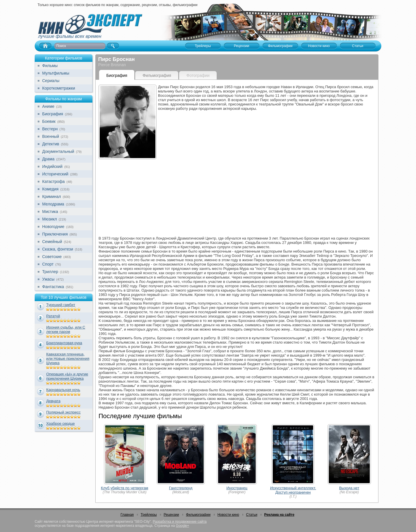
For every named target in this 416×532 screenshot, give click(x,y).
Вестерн (50, 129)
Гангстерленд (181, 488)
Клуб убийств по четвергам (125, 488)
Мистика (50, 212)
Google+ (183, 526)
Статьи (252, 515)
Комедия (50, 189)
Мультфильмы (56, 73)
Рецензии (171, 515)
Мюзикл (50, 219)
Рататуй (53, 316)
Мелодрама (53, 204)
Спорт (48, 264)
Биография (53, 114)
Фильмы (50, 66)
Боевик (49, 121)
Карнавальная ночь (63, 390)
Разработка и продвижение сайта (180, 522)
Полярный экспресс (63, 412)
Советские (52, 257)
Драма (48, 159)
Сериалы (51, 81)
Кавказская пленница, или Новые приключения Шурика (68, 358)
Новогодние (53, 227)
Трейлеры (149, 515)
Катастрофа (53, 181)
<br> (267, 171)
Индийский (52, 166)
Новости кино (228, 515)
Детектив (51, 144)
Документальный (58, 151)
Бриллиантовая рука (64, 343)
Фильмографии (198, 515)
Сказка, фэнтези (58, 249)
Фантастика (53, 287)
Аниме (48, 106)
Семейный (52, 242)
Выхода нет (349, 488)
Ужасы (48, 279)
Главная (127, 515)
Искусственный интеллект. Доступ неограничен (293, 490)
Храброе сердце (61, 423)
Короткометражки (59, 88)
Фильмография (157, 75)
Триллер (50, 272)
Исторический (55, 174)
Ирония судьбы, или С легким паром (66, 329)
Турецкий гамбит (61, 305)
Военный (51, 136)
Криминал (52, 197)
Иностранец (237, 488)
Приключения (55, 234)
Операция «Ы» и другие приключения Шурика (67, 376)
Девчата (53, 401)
